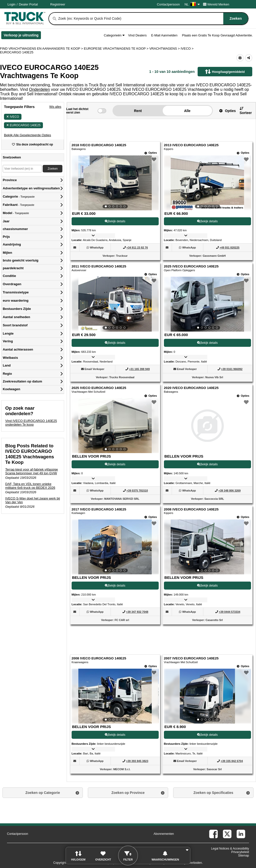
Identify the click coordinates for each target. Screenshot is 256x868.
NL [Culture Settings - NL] (192, 4)
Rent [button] (138, 111)
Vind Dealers (137, 35)
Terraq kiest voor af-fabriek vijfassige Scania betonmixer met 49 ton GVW (32, 471)
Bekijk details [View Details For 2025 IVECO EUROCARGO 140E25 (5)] (115, 464)
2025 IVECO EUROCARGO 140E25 (191, 266)
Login (11, 4)
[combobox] (153, 19)
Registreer (58, 4)
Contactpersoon (168, 4)
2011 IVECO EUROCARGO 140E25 (99, 266)
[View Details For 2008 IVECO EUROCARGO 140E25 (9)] (115, 696)
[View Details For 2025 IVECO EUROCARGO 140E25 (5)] (115, 426)
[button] (28, 135)
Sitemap (244, 856)
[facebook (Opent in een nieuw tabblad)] (213, 834)
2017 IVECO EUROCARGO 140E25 (99, 509)
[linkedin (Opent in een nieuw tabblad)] (241, 834)
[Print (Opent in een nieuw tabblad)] (240, 58)
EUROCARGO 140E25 (23, 125)
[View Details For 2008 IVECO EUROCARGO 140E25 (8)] (207, 547)
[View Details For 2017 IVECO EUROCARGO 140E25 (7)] (115, 547)
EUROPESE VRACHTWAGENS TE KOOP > (117, 49)
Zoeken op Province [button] (128, 793)
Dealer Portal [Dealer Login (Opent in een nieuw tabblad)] (28, 4)
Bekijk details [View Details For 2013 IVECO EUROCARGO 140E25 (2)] (207, 221)
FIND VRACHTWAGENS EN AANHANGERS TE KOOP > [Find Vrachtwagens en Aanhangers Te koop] (42, 49)
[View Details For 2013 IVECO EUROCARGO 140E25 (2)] (207, 183)
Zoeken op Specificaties (213, 793)
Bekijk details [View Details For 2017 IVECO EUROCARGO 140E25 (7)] (115, 586)
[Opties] (151, 153)
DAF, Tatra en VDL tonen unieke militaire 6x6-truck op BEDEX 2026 (30, 486)
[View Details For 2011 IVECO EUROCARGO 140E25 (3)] (115, 304)
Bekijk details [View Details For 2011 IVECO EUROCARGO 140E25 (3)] (115, 343)
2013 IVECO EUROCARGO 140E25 (191, 145)
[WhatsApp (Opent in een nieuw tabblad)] (97, 248)
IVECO (13, 117)
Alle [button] (187, 111)
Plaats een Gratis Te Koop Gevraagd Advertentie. (217, 35)
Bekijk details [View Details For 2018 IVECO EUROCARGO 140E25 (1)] (115, 221)
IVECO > (188, 49)
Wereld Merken (216, 4)
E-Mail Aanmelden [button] (164, 35)
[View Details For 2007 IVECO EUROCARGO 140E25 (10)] (207, 696)
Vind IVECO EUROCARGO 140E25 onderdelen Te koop (31, 423)
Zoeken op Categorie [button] (43, 793)
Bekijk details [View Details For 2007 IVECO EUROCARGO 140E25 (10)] (207, 735)
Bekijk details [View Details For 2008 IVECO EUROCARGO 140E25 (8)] (207, 586)
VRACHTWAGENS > (165, 49)
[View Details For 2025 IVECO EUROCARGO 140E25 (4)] (207, 304)
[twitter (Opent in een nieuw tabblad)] (227, 834)
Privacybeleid (240, 852)
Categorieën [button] (114, 35)
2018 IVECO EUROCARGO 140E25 (99, 145)
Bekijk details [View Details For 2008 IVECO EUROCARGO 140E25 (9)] (115, 735)
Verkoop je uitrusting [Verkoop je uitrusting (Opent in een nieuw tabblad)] (22, 36)
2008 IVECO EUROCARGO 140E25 (191, 509)
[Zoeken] (55, 19)
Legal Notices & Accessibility (230, 849)
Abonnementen (164, 834)
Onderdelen (39, 89)
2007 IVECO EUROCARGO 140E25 (191, 658)
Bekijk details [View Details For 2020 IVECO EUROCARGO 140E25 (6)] (207, 464)
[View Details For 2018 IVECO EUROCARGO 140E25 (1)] (115, 183)
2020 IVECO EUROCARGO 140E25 (191, 388)
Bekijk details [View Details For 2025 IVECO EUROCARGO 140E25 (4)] (207, 343)
